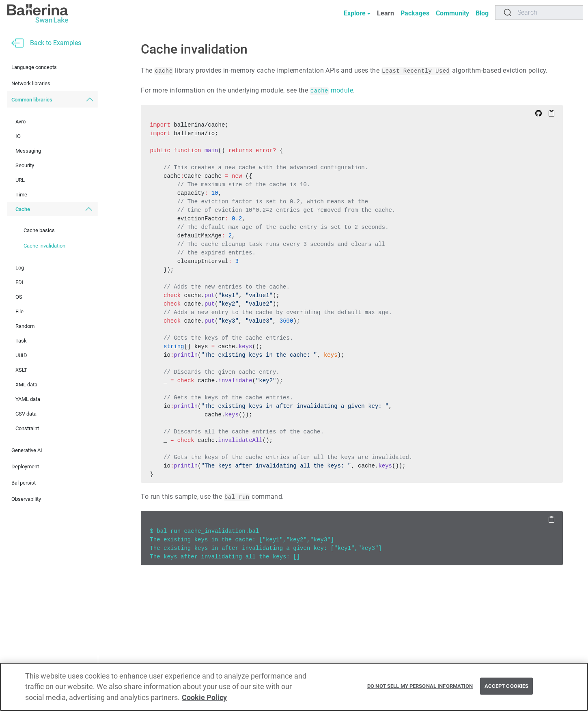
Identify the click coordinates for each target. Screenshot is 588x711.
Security (25, 165)
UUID (21, 355)
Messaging (28, 151)
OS (19, 297)
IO (18, 136)
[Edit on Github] (538, 113)
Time (21, 195)
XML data (26, 385)
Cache (23, 209)
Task (21, 341)
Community (452, 13)
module (331, 90)
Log (20, 268)
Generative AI (27, 450)
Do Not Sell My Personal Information (420, 686)
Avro (20, 122)
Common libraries (32, 100)
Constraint (27, 428)
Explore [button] (355, 13)
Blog (482, 13)
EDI (19, 282)
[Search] (539, 13)
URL (20, 180)
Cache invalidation (44, 246)
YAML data (28, 399)
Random (25, 326)
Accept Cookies (507, 686)
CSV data (26, 414)
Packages (415, 13)
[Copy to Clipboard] (551, 113)
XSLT (21, 370)
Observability (26, 499)
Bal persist (24, 483)
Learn (386, 13)
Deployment (25, 466)
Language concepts (34, 67)
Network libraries (31, 83)
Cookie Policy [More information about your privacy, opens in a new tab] (204, 698)
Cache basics (39, 230)
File (19, 311)
